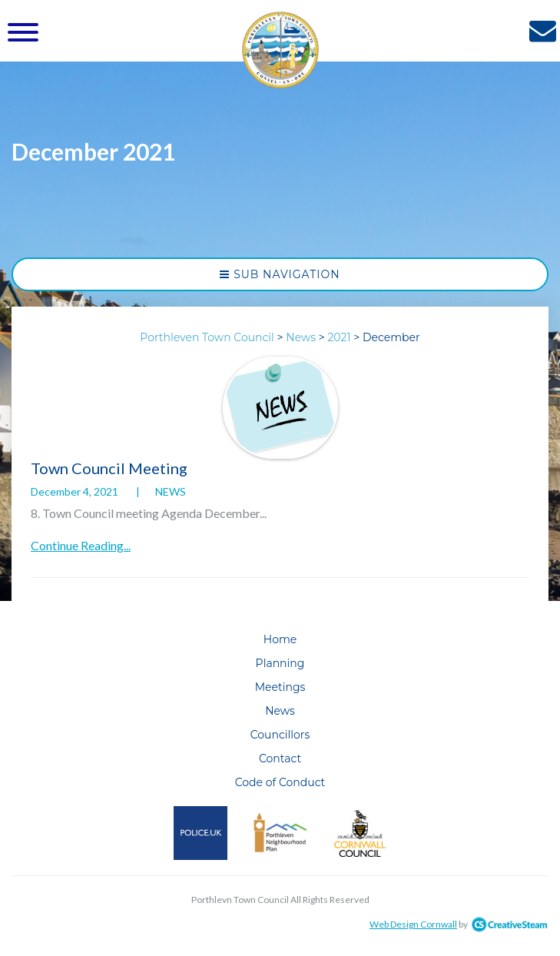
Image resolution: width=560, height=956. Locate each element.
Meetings (280, 687)
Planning (280, 663)
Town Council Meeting (109, 468)
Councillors (280, 735)
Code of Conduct (280, 782)
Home (280, 639)
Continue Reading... (81, 545)
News (171, 491)
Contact (280, 758)
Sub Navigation (280, 274)
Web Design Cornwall (413, 924)
